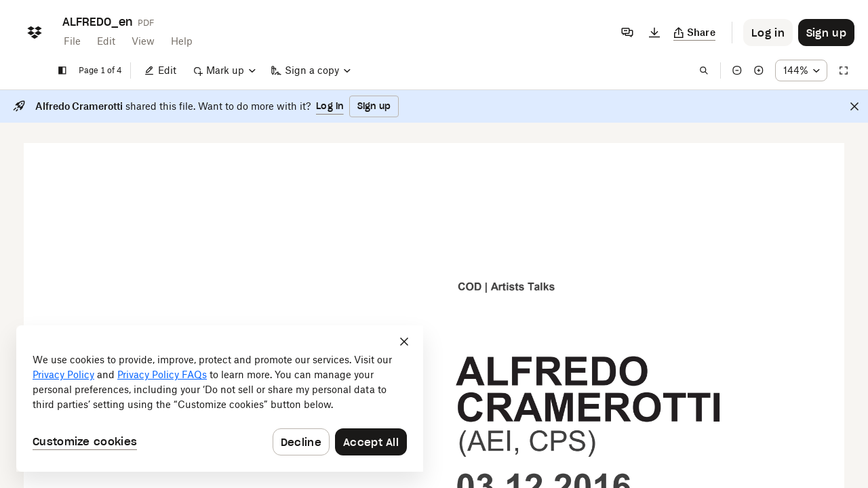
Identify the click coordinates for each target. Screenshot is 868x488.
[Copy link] (695, 33)
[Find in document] (704, 70)
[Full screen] (844, 70)
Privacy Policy (63, 374)
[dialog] (220, 399)
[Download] (654, 33)
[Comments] (627, 33)
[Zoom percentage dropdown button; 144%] (801, 70)
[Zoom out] (737, 70)
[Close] (854, 106)
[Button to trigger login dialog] (768, 33)
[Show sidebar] (62, 70)
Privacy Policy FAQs (162, 374)
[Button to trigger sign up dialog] (826, 33)
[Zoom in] (759, 70)
